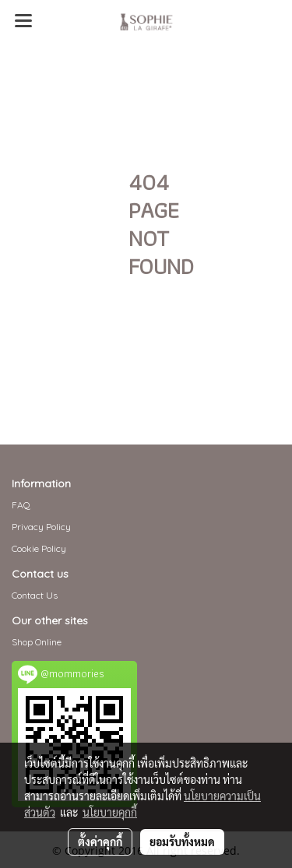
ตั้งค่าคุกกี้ (100, 842)
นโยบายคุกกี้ (110, 812)
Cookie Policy (39, 548)
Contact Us (35, 595)
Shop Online (37, 642)
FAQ (21, 505)
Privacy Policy (41, 527)
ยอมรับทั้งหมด (182, 842)
